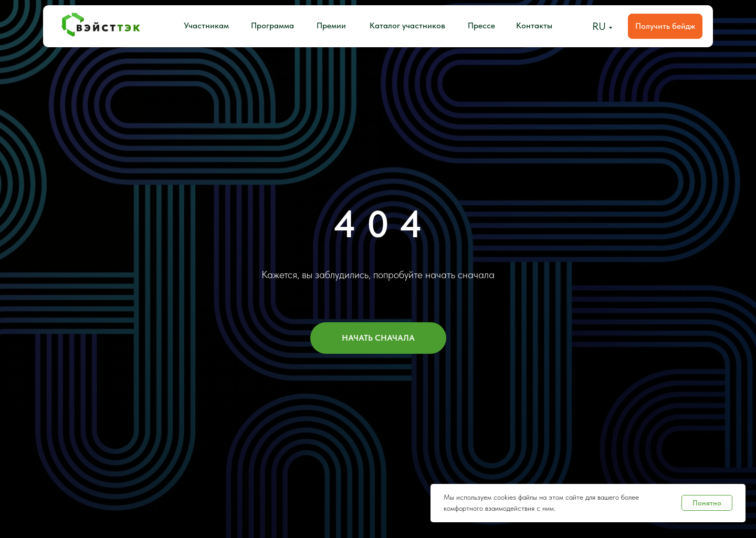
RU (599, 26)
